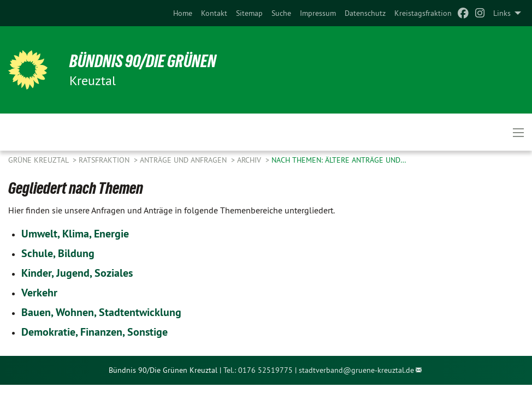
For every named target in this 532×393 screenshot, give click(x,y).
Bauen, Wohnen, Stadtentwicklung (101, 312)
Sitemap (249, 13)
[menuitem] (183, 13)
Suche (281, 13)
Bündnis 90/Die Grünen (143, 61)
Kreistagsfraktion (423, 13)
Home (183, 13)
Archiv (250, 160)
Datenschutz (365, 13)
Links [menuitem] (502, 13)
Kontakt (214, 13)
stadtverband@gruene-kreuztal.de (356, 370)
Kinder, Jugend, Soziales (77, 273)
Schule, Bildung (58, 253)
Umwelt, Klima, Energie (75, 234)
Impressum (318, 13)
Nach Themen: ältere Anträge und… (339, 160)
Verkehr (39, 293)
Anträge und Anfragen (184, 160)
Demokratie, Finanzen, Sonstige (94, 332)
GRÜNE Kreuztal (39, 160)
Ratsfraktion (105, 160)
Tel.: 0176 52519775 (258, 370)
